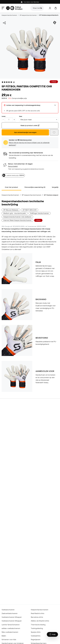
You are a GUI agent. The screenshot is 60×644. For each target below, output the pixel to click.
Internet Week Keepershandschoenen (17, 220)
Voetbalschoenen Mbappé (12, 617)
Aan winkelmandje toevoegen (25, 132)
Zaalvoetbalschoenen (10, 613)
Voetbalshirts (36, 636)
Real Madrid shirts (38, 613)
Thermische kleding (38, 625)
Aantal (4, 116)
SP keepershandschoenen (28, 15)
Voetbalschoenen (8, 610)
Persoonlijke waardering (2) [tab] (35, 187)
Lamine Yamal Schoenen (11, 625)
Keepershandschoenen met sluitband (17, 217)
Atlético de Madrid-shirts (40, 621)
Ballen (4, 636)
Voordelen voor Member (30, 2)
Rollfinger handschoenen (40, 213)
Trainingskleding (37, 628)
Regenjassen (36, 639)
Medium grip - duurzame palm (15, 213)
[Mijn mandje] (56, 8)
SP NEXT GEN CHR (30, 210)
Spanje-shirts (36, 632)
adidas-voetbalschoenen (11, 628)
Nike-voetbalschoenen (10, 632)
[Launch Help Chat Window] (52, 634)
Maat (21, 116)
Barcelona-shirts (37, 617)
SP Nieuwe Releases (11, 210)
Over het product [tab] (11, 187)
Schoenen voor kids (9, 639)
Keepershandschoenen (9, 15)
